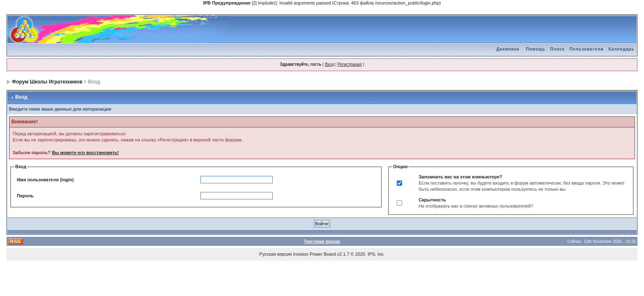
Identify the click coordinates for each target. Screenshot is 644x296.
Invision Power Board (315, 254)
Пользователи (587, 49)
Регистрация (350, 64)
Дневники (508, 49)
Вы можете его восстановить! (85, 153)
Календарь (622, 49)
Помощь (535, 49)
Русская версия (275, 254)
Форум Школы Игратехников (47, 82)
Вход (330, 64)
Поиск (558, 49)
